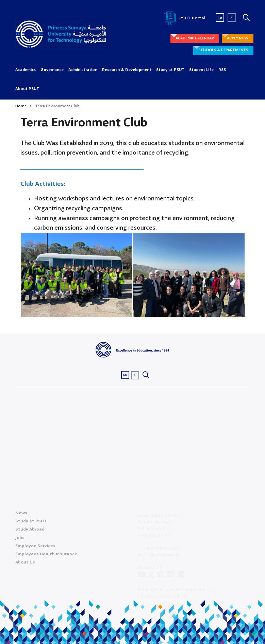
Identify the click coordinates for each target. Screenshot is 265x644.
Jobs (20, 540)
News (21, 515)
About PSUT (27, 89)
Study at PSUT (170, 70)
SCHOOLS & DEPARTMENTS (223, 50)
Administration (83, 70)
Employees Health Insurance (46, 556)
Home (21, 106)
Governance (52, 70)
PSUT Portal (183, 18)
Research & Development (127, 70)
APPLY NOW (238, 38)
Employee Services (35, 548)
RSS (222, 70)
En (220, 18)
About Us (25, 564)
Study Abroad (30, 531)
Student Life (201, 70)
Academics (26, 70)
